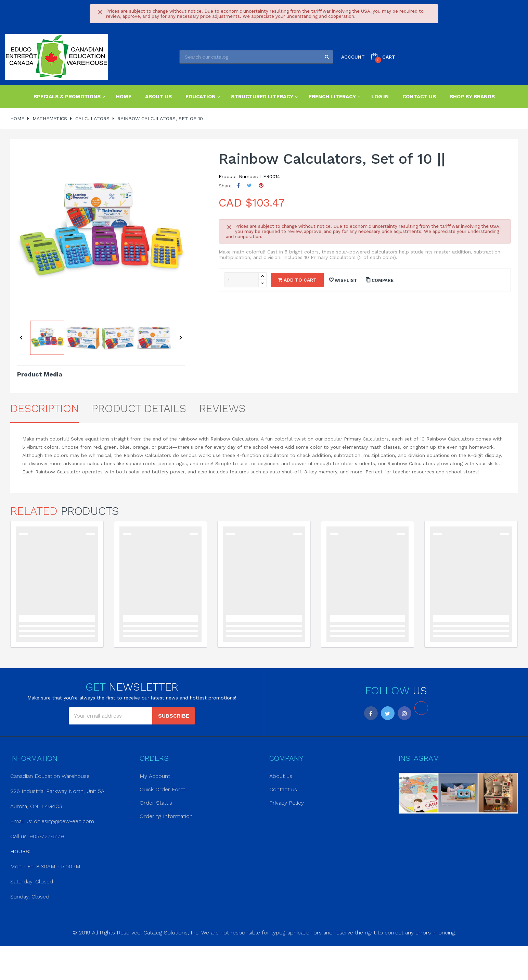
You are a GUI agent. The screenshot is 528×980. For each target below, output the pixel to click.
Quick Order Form (163, 789)
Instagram (404, 713)
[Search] (256, 57)
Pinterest (261, 185)
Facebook (371, 713)
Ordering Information (166, 816)
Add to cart (297, 280)
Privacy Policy (287, 803)
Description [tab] (44, 408)
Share (238, 185)
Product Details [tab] (139, 408)
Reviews (222, 408)
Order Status (156, 803)
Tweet (249, 185)
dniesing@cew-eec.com (64, 821)
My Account (155, 776)
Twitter (388, 713)
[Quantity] (242, 280)
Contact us (283, 789)
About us (281, 776)
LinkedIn (421, 708)
